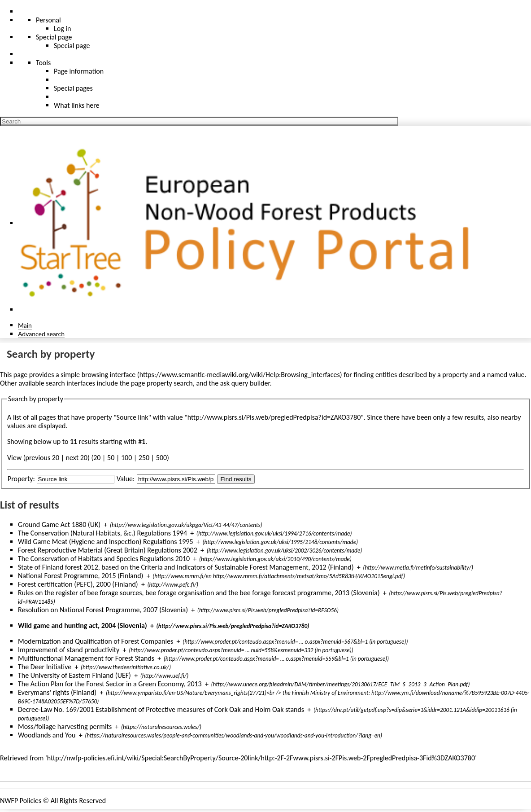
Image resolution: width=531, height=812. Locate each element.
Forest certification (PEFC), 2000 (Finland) (78, 584)
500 (161, 458)
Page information (79, 71)
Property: (21, 479)
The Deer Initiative (45, 667)
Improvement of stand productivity (69, 650)
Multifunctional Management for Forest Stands (86, 658)
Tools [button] (43, 63)
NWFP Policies (21, 801)
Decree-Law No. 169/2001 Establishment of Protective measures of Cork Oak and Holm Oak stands (161, 709)
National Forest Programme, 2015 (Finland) (81, 576)
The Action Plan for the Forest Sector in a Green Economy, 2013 (110, 684)
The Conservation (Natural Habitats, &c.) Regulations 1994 (102, 533)
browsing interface (109, 375)
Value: (126, 479)
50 (111, 458)
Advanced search (41, 334)
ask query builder (245, 383)
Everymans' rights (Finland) (57, 692)
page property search (162, 383)
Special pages (73, 88)
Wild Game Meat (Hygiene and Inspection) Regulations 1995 (106, 542)
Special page (72, 46)
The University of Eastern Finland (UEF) (74, 675)
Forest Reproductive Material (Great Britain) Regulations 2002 (108, 550)
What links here (77, 105)
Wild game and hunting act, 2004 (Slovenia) (83, 625)
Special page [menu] (54, 37)
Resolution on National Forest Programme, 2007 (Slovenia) (103, 610)
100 (126, 458)
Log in (62, 29)
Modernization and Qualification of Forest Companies (96, 641)
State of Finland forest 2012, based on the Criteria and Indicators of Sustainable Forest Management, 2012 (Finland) (186, 567)
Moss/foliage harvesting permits (65, 726)
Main (25, 325)
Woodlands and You (47, 735)
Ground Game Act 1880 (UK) (59, 525)
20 (97, 458)
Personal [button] (48, 20)
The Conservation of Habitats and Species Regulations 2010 (104, 559)
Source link (133, 417)
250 (144, 458)
